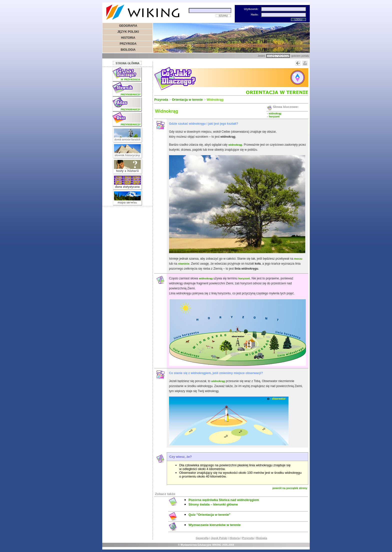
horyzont (244, 278)
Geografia (202, 538)
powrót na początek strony (290, 488)
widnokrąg (235, 145)
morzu (298, 259)
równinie (184, 264)
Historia (235, 538)
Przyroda (248, 538)
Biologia (262, 538)
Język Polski (219, 538)
